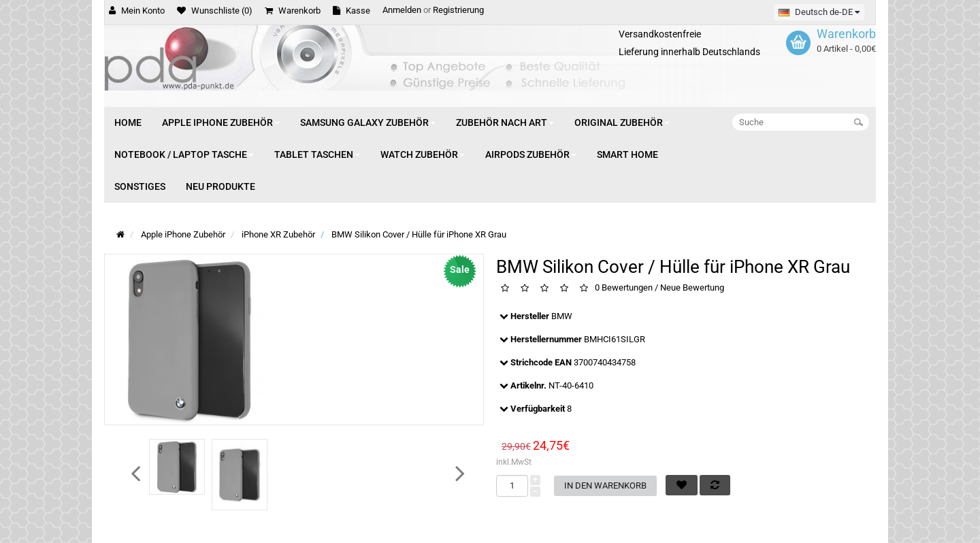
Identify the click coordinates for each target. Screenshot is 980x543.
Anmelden (402, 10)
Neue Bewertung (692, 287)
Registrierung (458, 10)
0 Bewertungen (624, 287)
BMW (562, 316)
